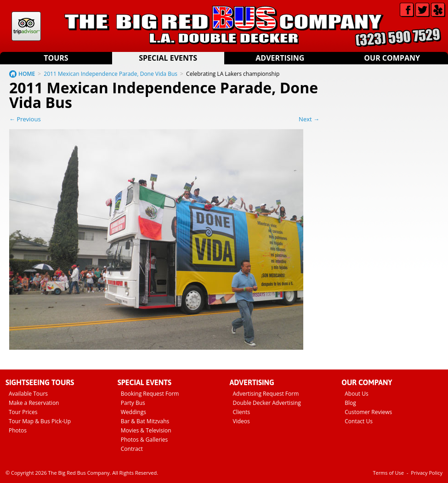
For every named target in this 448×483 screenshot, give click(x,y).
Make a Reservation (34, 403)
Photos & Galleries (145, 440)
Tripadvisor (26, 26)
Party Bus (133, 403)
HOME (27, 74)
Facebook (407, 10)
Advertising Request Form (266, 394)
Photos (18, 430)
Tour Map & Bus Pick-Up (40, 421)
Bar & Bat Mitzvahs (145, 421)
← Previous (25, 119)
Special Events (168, 58)
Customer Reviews (368, 412)
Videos (241, 421)
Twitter (422, 10)
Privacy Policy (427, 473)
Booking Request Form (150, 394)
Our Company (392, 58)
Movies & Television (146, 430)
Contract (132, 449)
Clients (242, 412)
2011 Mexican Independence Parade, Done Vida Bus (111, 74)
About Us (356, 394)
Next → (309, 119)
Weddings (133, 412)
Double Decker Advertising (267, 403)
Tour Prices (23, 412)
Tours (56, 58)
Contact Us (359, 421)
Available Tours (28, 394)
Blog (350, 403)
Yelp (438, 10)
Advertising (280, 58)
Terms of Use (388, 473)
